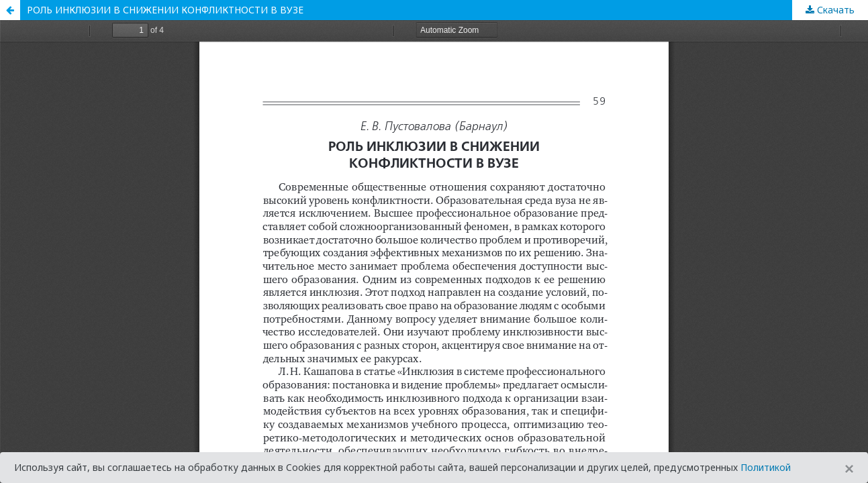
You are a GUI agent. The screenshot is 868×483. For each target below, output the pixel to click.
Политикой (766, 467)
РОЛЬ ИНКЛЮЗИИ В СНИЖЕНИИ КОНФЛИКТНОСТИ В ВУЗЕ (165, 10)
